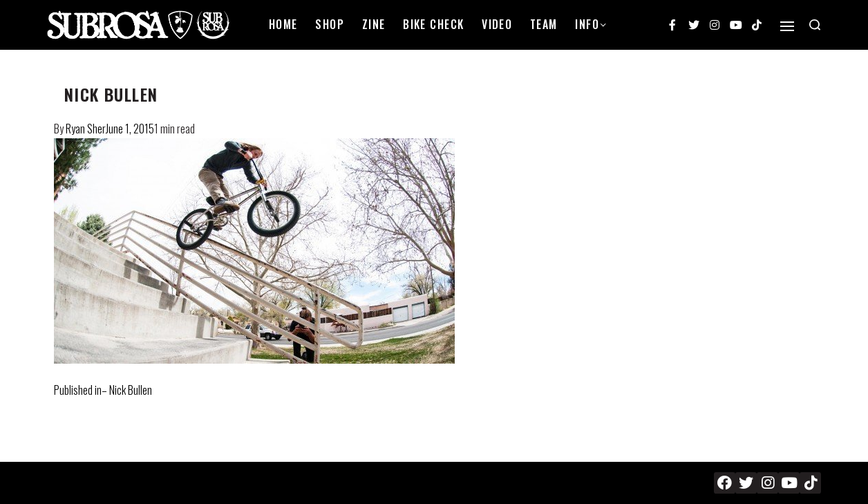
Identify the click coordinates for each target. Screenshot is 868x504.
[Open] (787, 26)
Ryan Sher (86, 129)
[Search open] (815, 25)
